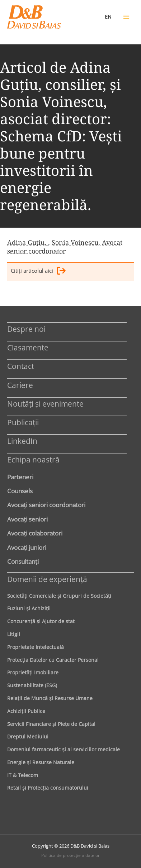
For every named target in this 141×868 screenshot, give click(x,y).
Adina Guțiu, (28, 242)
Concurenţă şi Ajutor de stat (41, 621)
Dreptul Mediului (28, 736)
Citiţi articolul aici (38, 272)
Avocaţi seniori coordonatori (46, 505)
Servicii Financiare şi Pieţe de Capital (51, 724)
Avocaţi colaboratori (35, 533)
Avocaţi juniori (27, 547)
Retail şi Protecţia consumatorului (48, 788)
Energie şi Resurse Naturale (41, 762)
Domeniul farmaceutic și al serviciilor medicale (64, 749)
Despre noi (26, 329)
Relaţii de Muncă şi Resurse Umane (50, 698)
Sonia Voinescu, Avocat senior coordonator (65, 247)
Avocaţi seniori (27, 519)
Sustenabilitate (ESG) (32, 685)
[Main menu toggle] (126, 17)
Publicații (23, 422)
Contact (21, 366)
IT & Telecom (23, 775)
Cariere (20, 385)
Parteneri (20, 477)
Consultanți (23, 561)
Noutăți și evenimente (45, 404)
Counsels (20, 491)
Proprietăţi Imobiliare (33, 672)
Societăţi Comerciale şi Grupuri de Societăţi (59, 596)
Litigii (14, 634)
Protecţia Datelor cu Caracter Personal (53, 660)
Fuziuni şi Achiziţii (29, 608)
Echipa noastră (33, 459)
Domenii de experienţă (47, 579)
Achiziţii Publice (26, 711)
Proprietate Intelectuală (36, 647)
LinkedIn (22, 441)
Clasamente (28, 347)
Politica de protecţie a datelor (70, 855)
